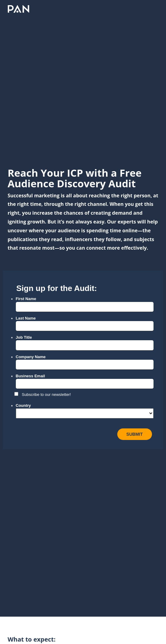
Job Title (24, 337)
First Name (26, 299)
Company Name (31, 357)
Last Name (26, 318)
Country (23, 405)
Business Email (30, 376)
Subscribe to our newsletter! (46, 395)
